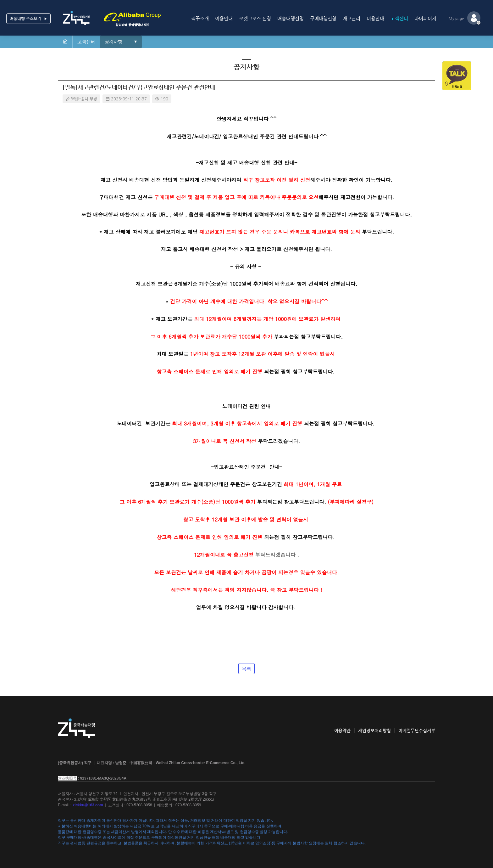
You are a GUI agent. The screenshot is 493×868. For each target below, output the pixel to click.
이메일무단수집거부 (417, 730)
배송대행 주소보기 (28, 19)
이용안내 (224, 18)
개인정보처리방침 (374, 730)
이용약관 (342, 730)
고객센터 (399, 18)
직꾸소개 (200, 18)
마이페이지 (425, 18)
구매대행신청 (323, 18)
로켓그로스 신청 (255, 18)
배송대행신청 (291, 18)
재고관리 (352, 18)
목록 (246, 669)
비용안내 (375, 18)
